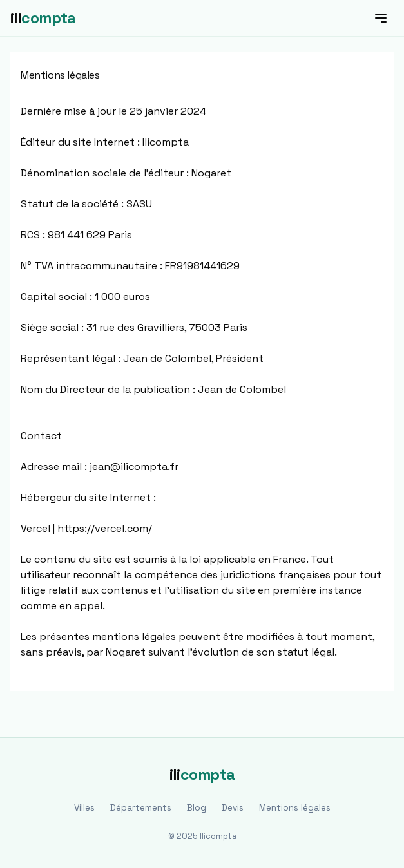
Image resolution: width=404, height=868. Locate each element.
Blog (197, 808)
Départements (141, 808)
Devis (233, 808)
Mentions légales (295, 808)
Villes (84, 808)
